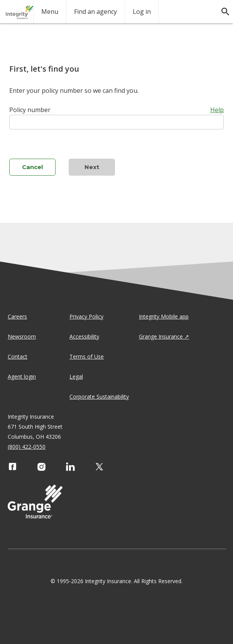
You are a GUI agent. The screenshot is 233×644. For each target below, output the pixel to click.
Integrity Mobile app (164, 316)
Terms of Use (87, 356)
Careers (17, 316)
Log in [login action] (142, 12)
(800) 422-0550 (27, 447)
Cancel (32, 167)
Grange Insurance (161, 336)
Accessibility (84, 336)
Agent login (22, 377)
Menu (50, 12)
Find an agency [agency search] (95, 12)
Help (217, 110)
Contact (18, 356)
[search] (221, 8)
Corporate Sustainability (99, 397)
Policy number (30, 110)
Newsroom (22, 336)
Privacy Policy (86, 316)
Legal (76, 377)
